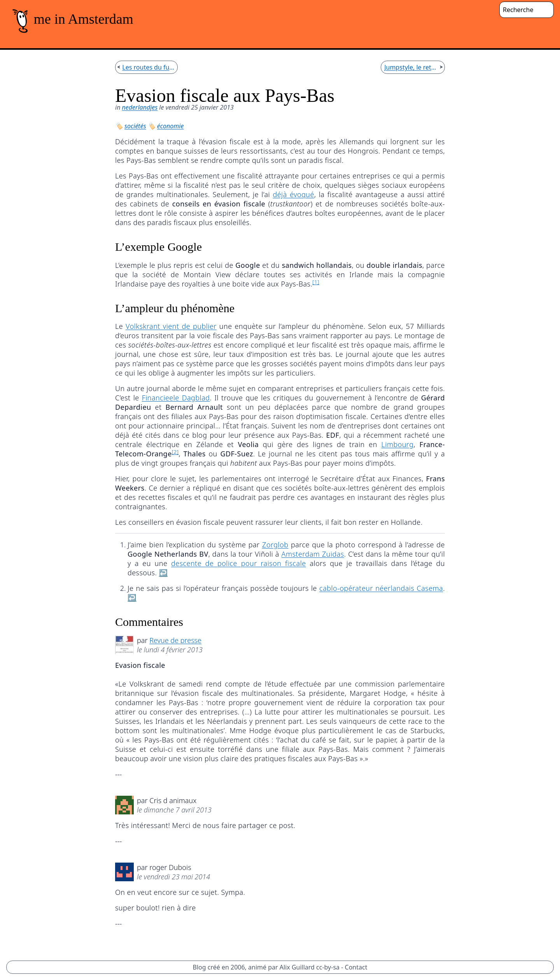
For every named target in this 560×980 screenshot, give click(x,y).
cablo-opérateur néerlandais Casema (381, 588)
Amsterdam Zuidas (313, 554)
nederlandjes (140, 107)
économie (171, 126)
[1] (316, 282)
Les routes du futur (148, 67)
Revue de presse (175, 640)
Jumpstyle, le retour (411, 67)
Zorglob (275, 545)
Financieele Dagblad (176, 398)
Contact (356, 967)
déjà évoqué (293, 194)
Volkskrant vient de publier (171, 326)
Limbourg (398, 444)
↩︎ (163, 573)
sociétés (135, 126)
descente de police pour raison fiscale (239, 563)
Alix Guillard (297, 967)
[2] (175, 452)
